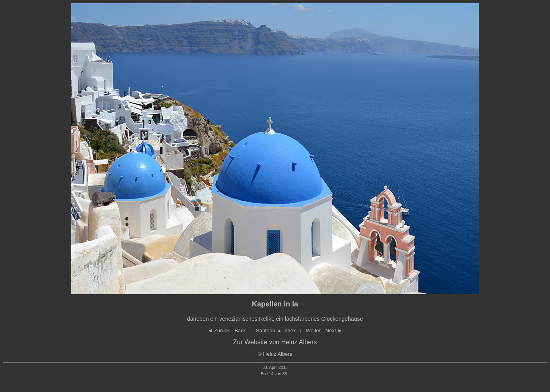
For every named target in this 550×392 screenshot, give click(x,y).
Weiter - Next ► (324, 331)
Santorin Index (276, 331)
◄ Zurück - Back (227, 331)
